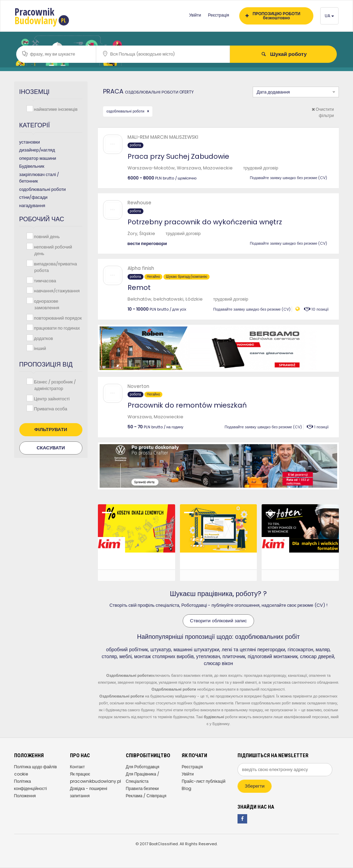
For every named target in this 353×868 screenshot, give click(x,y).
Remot (139, 287)
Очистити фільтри (323, 112)
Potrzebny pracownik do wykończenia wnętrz (205, 222)
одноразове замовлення (46, 304)
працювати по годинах (56, 328)
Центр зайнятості (51, 398)
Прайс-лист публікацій (204, 781)
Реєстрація (218, 15)
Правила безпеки (142, 788)
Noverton (138, 386)
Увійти (195, 15)
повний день (46, 236)
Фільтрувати (51, 430)
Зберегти (255, 786)
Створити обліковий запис (218, 621)
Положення (25, 796)
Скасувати (51, 448)
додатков (43, 338)
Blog (186, 788)
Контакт (77, 767)
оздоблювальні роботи (126, 111)
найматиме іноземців (55, 109)
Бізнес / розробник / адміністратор (54, 385)
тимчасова (44, 280)
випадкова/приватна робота (55, 267)
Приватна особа (50, 408)
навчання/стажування (56, 290)
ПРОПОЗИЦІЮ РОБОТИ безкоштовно (273, 16)
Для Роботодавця (143, 767)
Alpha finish (141, 268)
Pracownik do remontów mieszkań (187, 405)
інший (39, 348)
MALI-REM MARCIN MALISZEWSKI (163, 137)
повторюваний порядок (57, 318)
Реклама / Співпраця (146, 796)
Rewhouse (139, 203)
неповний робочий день (52, 250)
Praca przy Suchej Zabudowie (178, 156)
